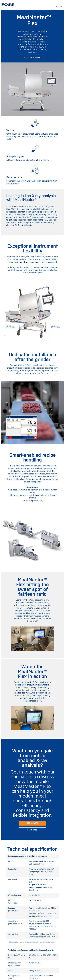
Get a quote (32, 823)
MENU (59, 6)
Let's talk (33, 830)
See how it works (32, 57)
